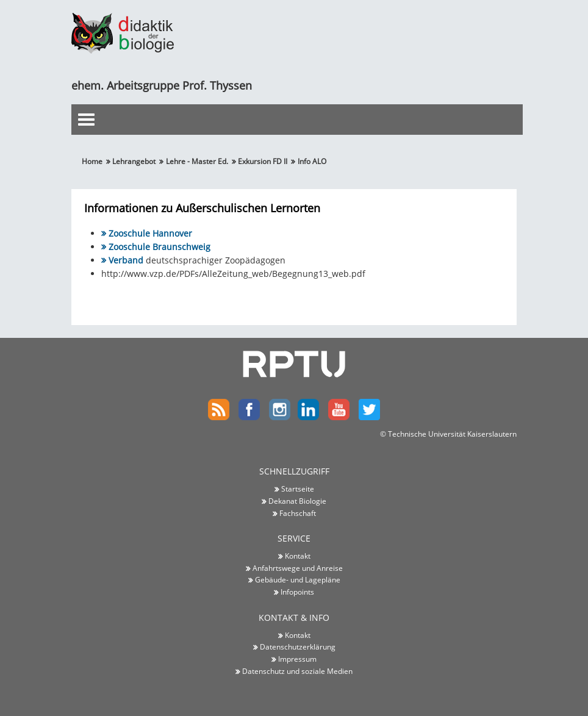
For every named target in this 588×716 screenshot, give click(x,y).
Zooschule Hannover (150, 233)
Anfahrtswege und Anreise (298, 568)
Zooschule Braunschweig (160, 247)
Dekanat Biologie (297, 501)
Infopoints (297, 592)
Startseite (298, 489)
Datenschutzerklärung (298, 646)
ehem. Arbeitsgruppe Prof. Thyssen (162, 85)
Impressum (297, 659)
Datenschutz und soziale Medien (297, 671)
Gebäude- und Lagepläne (298, 580)
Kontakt (298, 556)
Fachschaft (298, 513)
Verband (126, 260)
